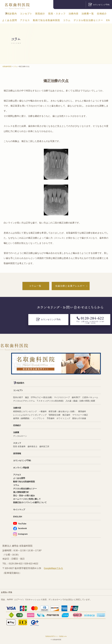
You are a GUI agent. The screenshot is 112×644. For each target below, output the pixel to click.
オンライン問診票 (21, 468)
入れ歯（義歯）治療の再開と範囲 (80, 401)
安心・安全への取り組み (24, 495)
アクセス (25, 20)
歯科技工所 (44, 446)
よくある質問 (10, 20)
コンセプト (26, 14)
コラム (67, 20)
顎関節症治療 (55, 415)
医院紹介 (40, 14)
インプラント (39, 418)
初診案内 (11, 14)
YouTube (20, 523)
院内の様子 (18, 397)
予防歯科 (51, 418)
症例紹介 (102, 14)
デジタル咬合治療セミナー (88, 20)
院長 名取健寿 (19, 446)
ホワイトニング (63, 418)
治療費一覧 (88, 14)
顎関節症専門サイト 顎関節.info (56, 636)
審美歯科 (82, 411)
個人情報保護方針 (21, 492)
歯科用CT (76, 397)
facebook (20, 528)
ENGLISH (18, 517)
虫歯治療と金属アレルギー (70, 286)
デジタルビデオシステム (24, 401)
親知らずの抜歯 (79, 418)
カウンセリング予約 (22, 460)
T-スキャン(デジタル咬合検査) (50, 401)
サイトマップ (19, 510)
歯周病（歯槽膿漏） (22, 418)
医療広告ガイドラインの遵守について (30, 502)
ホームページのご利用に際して (27, 499)
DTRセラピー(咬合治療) (41, 397)
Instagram (20, 534)
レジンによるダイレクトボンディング (30, 415)
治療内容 (74, 14)
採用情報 (17, 453)
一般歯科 (43, 411)
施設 (27, 397)
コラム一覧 (35, 286)
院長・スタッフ (57, 14)
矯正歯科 (66, 415)
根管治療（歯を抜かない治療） (62, 411)
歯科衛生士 (32, 446)
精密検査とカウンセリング (25, 411)
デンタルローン (20, 436)
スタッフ (17, 443)
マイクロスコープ (62, 397)
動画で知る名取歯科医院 (47, 20)
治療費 (16, 432)
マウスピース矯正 (80, 415)
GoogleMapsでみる (53, 568)
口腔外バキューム (90, 397)
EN (108, 20)
